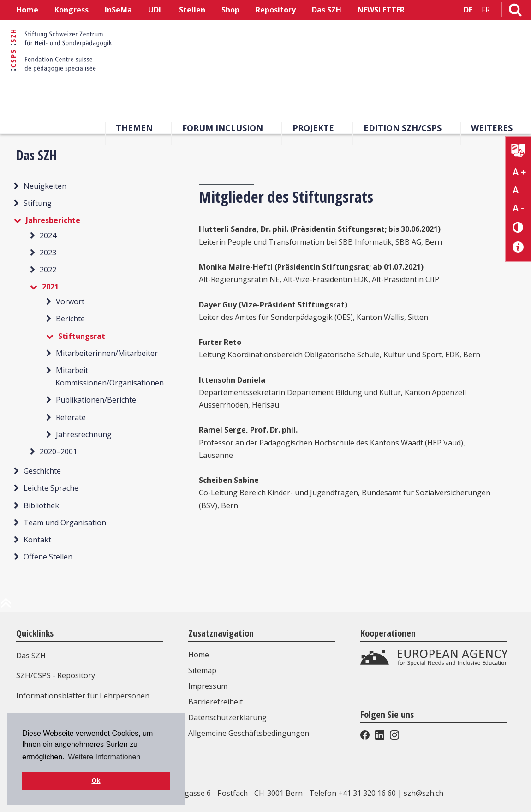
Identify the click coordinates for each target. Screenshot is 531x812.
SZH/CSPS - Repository (56, 675)
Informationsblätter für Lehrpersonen (83, 696)
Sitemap (202, 670)
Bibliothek (41, 505)
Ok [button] (96, 781)
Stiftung (38, 203)
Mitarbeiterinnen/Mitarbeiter (107, 353)
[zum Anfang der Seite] (6, 607)
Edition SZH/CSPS (403, 128)
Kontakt (37, 540)
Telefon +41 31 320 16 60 (352, 793)
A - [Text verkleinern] (518, 208)
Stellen (192, 10)
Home (27, 10)
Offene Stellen (48, 557)
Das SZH (327, 10)
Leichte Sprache (51, 488)
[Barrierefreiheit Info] (518, 247)
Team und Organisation (65, 523)
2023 (48, 253)
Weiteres (492, 128)
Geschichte (42, 471)
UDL (155, 10)
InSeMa (118, 10)
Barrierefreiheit (215, 702)
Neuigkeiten (45, 186)
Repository (276, 10)
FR (486, 10)
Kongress (72, 10)
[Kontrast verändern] (518, 227)
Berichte (70, 319)
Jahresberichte (53, 220)
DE (468, 10)
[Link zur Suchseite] (515, 12)
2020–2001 (58, 451)
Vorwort (70, 301)
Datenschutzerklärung (227, 717)
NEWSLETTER (381, 10)
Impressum (208, 686)
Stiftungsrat (82, 336)
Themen (134, 128)
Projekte (313, 128)
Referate (71, 417)
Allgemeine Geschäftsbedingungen (249, 733)
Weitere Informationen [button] (104, 757)
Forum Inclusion (223, 128)
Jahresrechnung (84, 434)
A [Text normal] (516, 190)
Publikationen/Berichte (96, 400)
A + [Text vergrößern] (519, 172)
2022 (48, 270)
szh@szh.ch (424, 793)
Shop (230, 10)
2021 (50, 287)
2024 (48, 235)
